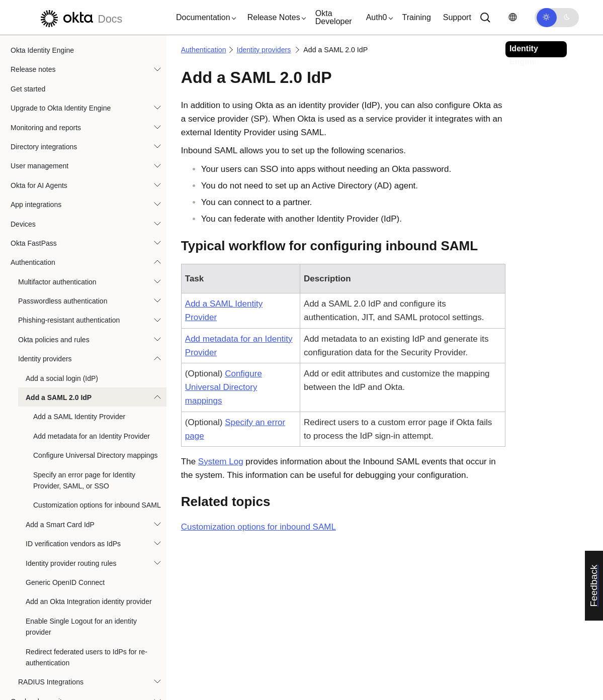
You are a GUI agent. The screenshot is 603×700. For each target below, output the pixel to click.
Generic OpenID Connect (65, 470)
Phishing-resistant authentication (69, 208)
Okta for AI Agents (39, 73)
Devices (23, 112)
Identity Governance (42, 609)
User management (39, 54)
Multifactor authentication (57, 170)
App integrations (36, 92)
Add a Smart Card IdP (60, 413)
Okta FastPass (34, 131)
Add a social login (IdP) (62, 266)
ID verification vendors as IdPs (73, 432)
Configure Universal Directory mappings (95, 343)
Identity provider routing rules (71, 451)
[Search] (485, 18)
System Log (221, 462)
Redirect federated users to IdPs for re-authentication (87, 545)
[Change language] (512, 17)
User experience (36, 666)
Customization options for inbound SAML (97, 393)
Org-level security (38, 589)
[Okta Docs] (80, 17)
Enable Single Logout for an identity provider (81, 515)
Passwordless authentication (63, 189)
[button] (204, 18)
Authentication (33, 150)
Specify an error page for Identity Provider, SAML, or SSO (84, 368)
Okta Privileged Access (47, 628)
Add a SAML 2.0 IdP (59, 285)
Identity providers (45, 247)
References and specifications (58, 686)
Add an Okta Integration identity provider (89, 489)
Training (417, 17)
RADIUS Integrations (51, 570)
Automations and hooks (47, 647)
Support (457, 17)
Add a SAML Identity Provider (79, 305)
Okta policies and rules (54, 228)
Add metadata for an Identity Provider (92, 324)
